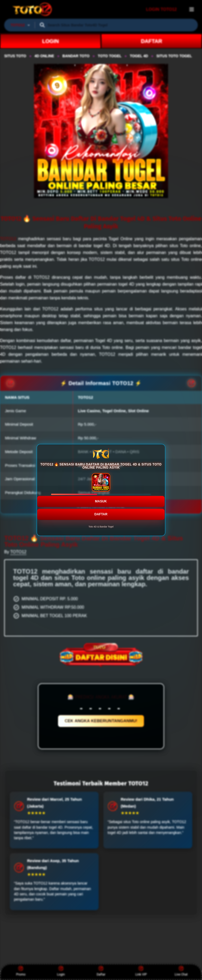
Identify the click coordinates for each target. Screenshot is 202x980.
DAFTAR (101, 512)
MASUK (101, 498)
